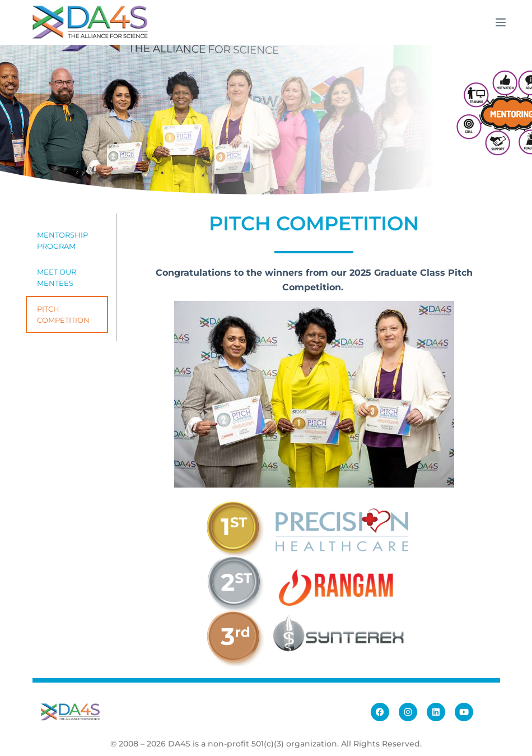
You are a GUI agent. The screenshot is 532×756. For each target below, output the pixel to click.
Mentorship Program (62, 240)
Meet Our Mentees (57, 277)
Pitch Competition (63, 314)
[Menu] (501, 22)
